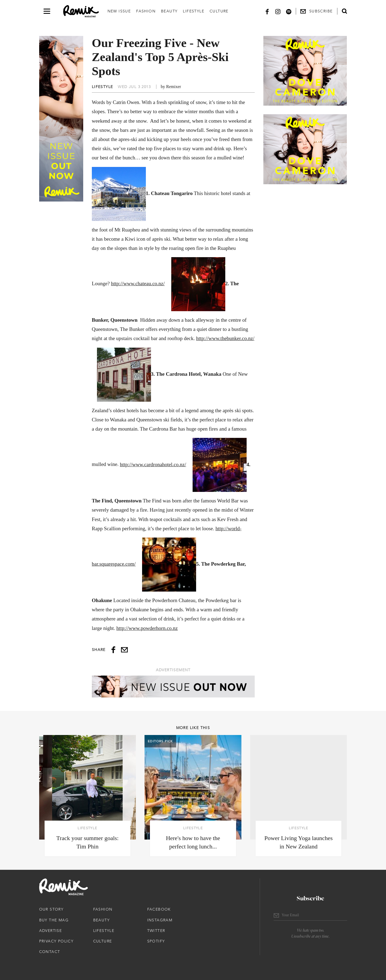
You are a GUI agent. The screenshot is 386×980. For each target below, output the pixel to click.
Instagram (160, 920)
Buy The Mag (54, 920)
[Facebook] (267, 11)
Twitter (156, 931)
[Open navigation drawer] (47, 11)
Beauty (169, 11)
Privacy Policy (56, 941)
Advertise (51, 931)
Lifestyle (194, 11)
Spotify (156, 941)
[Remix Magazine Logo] (81, 11)
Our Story (51, 909)
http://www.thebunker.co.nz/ (225, 338)
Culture (219, 11)
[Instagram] (278, 11)
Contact (50, 952)
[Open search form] (344, 11)
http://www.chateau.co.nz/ (138, 283)
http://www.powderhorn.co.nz (147, 628)
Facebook (159, 909)
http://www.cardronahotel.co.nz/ (153, 464)
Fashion (146, 11)
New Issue (119, 11)
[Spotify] (289, 11)
